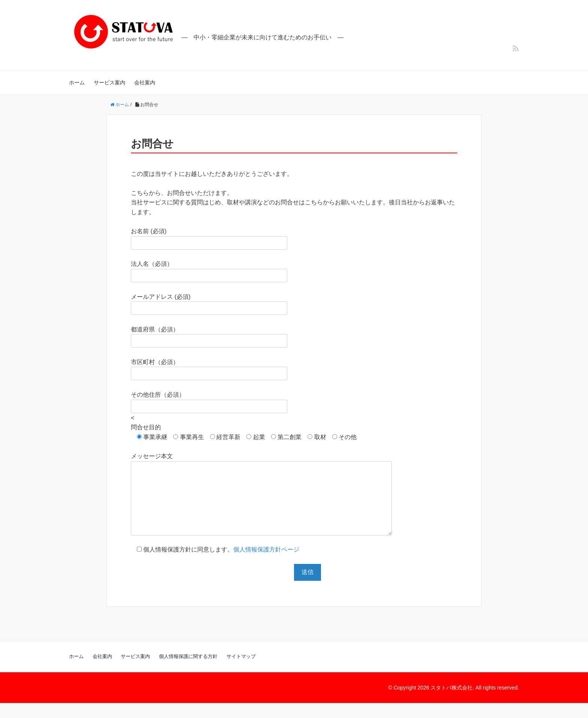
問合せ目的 (146, 427)
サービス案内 (109, 82)
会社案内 (145, 82)
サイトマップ (241, 671)
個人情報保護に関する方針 (188, 671)
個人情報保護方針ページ (266, 564)
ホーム (77, 82)
